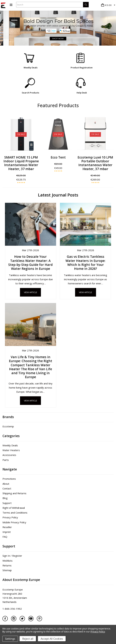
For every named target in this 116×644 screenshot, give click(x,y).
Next (111, 149)
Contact (7, 488)
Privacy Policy (10, 517)
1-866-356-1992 (12, 609)
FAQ (5, 537)
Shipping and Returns (14, 493)
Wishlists (8, 561)
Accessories (9, 455)
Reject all (28, 639)
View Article (31, 292)
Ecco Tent (58, 157)
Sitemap (7, 570)
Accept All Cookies (52, 639)
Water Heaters (11, 450)
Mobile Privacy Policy (14, 522)
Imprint (7, 532)
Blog (5, 498)
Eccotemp (8, 426)
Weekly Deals (31, 68)
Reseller (7, 527)
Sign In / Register (12, 556)
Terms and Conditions (15, 513)
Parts (6, 460)
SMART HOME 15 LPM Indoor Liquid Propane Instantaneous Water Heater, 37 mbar (21, 163)
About (6, 484)
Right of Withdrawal (14, 508)
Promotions (9, 479)
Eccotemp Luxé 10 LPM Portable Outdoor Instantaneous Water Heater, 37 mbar (95, 163)
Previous (5, 149)
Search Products (30, 93)
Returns (7, 565)
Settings (10, 639)
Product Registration (82, 68)
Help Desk (82, 93)
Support (7, 503)
